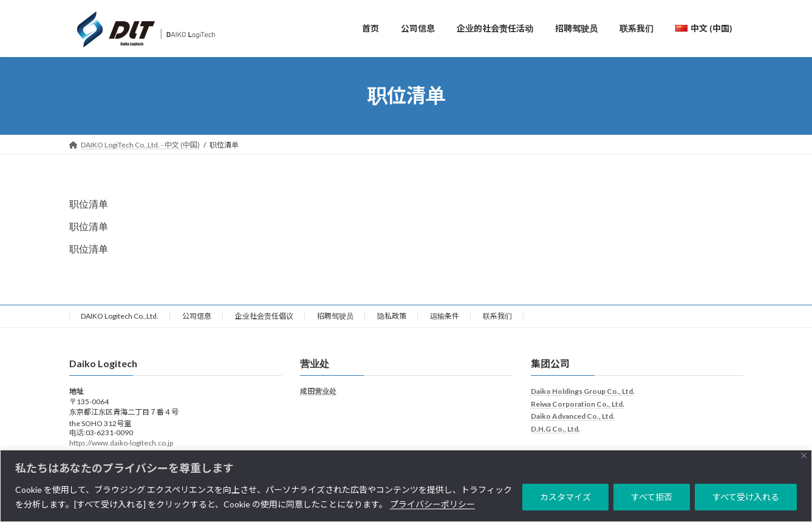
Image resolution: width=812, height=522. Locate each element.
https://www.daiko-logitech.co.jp (121, 446)
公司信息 (197, 320)
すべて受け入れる (746, 497)
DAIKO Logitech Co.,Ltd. (120, 320)
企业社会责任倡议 (264, 320)
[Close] (804, 456)
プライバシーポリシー (432, 504)
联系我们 (497, 320)
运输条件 (445, 320)
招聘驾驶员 (335, 320)
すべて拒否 (652, 497)
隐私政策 (392, 320)
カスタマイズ (565, 497)
